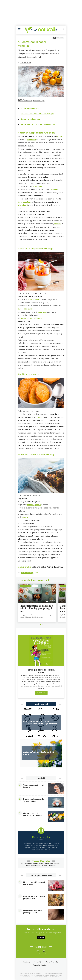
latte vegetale (34, 505)
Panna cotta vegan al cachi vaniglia (36, 249)
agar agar (42, 312)
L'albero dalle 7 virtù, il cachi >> (47, 567)
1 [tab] (40, 624)
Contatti (38, 962)
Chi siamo (26, 962)
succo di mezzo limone (31, 318)
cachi (60, 137)
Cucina (36, 573)
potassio (54, 190)
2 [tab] (42, 624)
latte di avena (34, 300)
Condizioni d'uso (31, 970)
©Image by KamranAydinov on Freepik (31, 101)
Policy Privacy (44, 970)
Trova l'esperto (52, 962)
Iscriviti (41, 938)
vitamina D (23, 205)
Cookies (54, 970)
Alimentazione (27, 573)
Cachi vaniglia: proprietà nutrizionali (37, 133)
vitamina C (38, 186)
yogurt (40, 417)
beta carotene (25, 202)
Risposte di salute (40, 965)
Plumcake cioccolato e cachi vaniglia (37, 455)
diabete (58, 224)
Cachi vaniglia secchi (29, 374)
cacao (25, 517)
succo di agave (25, 309)
